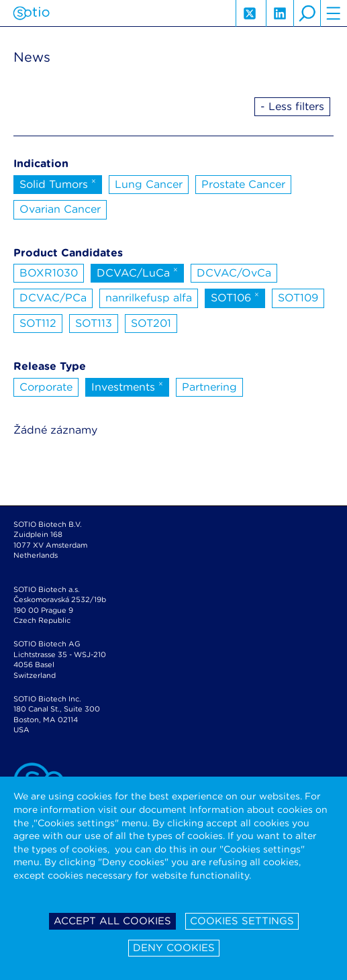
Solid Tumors (58, 183)
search (307, 13)
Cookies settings (242, 921)
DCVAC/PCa (53, 298)
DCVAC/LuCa (137, 272)
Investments (127, 386)
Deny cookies (174, 948)
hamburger (334, 13)
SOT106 (235, 297)
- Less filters (292, 106)
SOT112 (38, 323)
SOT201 (151, 323)
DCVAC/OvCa (234, 273)
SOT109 (298, 298)
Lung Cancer (149, 184)
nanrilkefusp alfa (149, 298)
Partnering (209, 387)
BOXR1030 (49, 273)
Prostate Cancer (243, 184)
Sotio (31, 13)
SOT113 (94, 323)
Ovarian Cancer (60, 209)
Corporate (46, 387)
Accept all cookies (112, 921)
